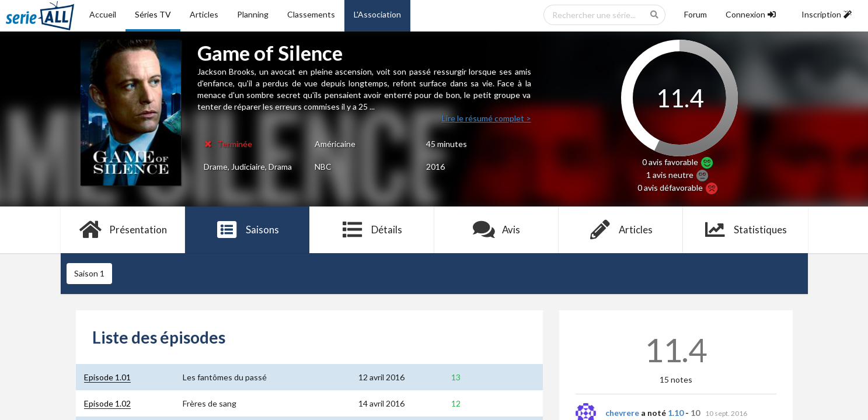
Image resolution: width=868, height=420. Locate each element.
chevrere (622, 413)
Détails (372, 230)
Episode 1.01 (107, 377)
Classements (311, 14)
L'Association (377, 14)
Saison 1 (89, 273)
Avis (496, 230)
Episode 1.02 (107, 403)
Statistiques (745, 230)
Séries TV (153, 14)
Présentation (123, 230)
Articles (204, 14)
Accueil (103, 14)
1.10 (676, 413)
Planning (253, 14)
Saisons (247, 230)
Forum (696, 14)
